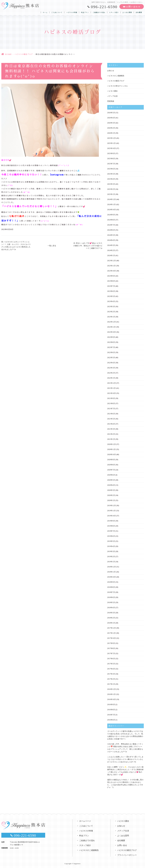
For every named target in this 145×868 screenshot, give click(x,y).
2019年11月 (111, 511)
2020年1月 (111, 500)
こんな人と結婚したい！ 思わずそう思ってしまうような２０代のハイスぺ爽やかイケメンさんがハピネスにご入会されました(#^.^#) (125, 759)
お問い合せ (122, 845)
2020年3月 (111, 490)
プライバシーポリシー (127, 855)
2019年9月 (111, 521)
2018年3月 (111, 613)
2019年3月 (111, 551)
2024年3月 (111, 245)
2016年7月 (111, 715)
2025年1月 (111, 194)
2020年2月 (111, 495)
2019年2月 (111, 557)
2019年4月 (111, 546)
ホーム (45, 12)
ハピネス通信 (112, 91)
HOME (8, 54)
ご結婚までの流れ (99, 12)
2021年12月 (112, 383)
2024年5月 (111, 235)
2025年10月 (112, 148)
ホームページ (85, 821)
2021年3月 (111, 429)
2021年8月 (111, 404)
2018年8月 (111, 587)
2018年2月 (111, 618)
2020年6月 (111, 475)
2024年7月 (111, 225)
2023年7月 (111, 286)
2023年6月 (111, 291)
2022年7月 (111, 347)
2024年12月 (112, 199)
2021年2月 (111, 434)
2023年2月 (111, 312)
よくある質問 (127, 12)
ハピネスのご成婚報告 (116, 76)
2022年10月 (112, 332)
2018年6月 (111, 597)
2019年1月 (111, 562)
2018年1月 (111, 623)
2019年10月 (112, 516)
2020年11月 (111, 449)
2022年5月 (111, 358)
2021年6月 (111, 414)
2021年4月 (111, 424)
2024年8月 (111, 220)
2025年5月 (111, 174)
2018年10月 (112, 577)
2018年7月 (111, 592)
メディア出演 (112, 96)
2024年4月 (111, 240)
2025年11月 (111, 143)
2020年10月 (112, 455)
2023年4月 (111, 301)
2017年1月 (111, 684)
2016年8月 (111, 710)
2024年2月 (111, 250)
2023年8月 (111, 281)
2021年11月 (111, 388)
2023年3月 (111, 307)
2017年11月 (111, 633)
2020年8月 (111, 465)
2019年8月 (111, 526)
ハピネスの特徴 (72, 12)
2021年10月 (112, 393)
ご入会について (57, 12)
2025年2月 (111, 189)
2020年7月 (111, 470)
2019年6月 (111, 536)
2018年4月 (111, 608)
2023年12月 (112, 261)
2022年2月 (111, 373)
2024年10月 (112, 210)
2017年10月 (112, 638)
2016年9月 (111, 705)
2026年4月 (111, 118)
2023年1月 (111, 317)
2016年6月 (111, 720)
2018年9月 (111, 582)
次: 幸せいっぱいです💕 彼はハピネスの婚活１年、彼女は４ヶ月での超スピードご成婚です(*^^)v (88, 246)
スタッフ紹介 (114, 12)
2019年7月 (111, 531)
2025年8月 (111, 159)
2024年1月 (111, 256)
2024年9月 (111, 215)
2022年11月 (111, 327)
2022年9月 (111, 337)
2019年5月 (111, 541)
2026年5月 (111, 113)
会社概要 (139, 12)
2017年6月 (111, 659)
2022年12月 (112, 322)
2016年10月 (112, 699)
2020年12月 (112, 444)
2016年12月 (112, 689)
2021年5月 (111, 419)
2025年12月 (112, 138)
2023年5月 (111, 296)
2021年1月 (111, 439)
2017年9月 (111, 643)
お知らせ (111, 71)
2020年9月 (111, 460)
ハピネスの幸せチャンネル (117, 86)
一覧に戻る (52, 246)
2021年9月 (111, 398)
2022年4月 (111, 363)
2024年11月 (111, 205)
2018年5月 (111, 602)
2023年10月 (112, 271)
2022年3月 (111, 368)
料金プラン (85, 12)
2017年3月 (111, 674)
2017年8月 (111, 648)
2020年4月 (111, 485)
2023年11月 (111, 266)
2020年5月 (111, 480)
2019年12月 (112, 506)
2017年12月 (112, 628)
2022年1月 (111, 378)
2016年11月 (111, 694)
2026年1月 (111, 133)
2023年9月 (111, 276)
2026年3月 (111, 123)
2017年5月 (111, 664)
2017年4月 (111, 669)
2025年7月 (111, 164)
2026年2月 (111, 128)
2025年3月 (111, 184)
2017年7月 (111, 654)
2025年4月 (111, 179)
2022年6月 (111, 352)
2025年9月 (111, 153)
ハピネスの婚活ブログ (24, 54)
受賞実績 (111, 101)
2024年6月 (111, 230)
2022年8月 (111, 342)
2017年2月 (111, 679)
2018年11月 (111, 572)
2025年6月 (111, 169)
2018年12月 (112, 567)
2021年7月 (111, 409)
